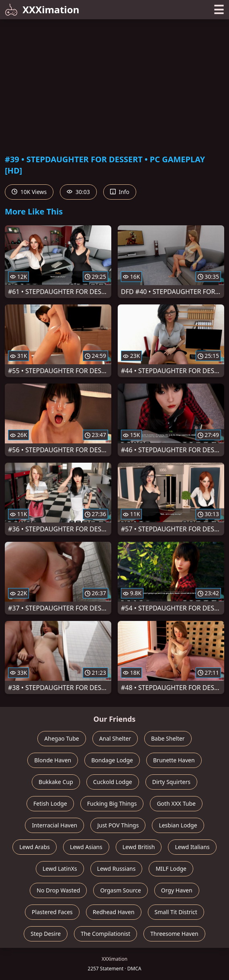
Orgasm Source (120, 890)
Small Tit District (176, 912)
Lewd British (139, 847)
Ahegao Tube (61, 738)
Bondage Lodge (112, 760)
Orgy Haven (177, 890)
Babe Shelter (168, 738)
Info (120, 192)
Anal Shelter (115, 738)
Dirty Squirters (171, 782)
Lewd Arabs (35, 847)
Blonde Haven (53, 760)
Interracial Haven (54, 825)
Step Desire (46, 934)
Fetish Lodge (50, 803)
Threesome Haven (174, 934)
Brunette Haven (174, 760)
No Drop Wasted (58, 890)
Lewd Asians (86, 847)
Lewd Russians (117, 869)
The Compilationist (105, 934)
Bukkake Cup (56, 782)
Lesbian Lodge (178, 825)
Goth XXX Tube (176, 803)
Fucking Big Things (112, 803)
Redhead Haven (114, 912)
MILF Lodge (171, 869)
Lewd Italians (192, 847)
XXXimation (42, 9)
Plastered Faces (52, 912)
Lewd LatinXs (60, 869)
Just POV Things (118, 825)
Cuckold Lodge (113, 782)
